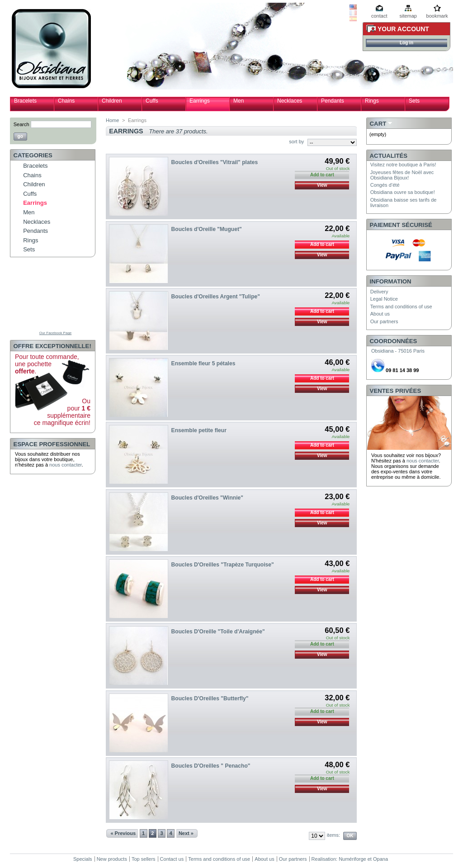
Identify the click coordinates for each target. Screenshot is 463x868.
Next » (186, 833)
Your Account (403, 29)
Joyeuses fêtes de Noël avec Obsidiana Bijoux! (402, 175)
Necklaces (290, 101)
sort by (296, 142)
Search (21, 124)
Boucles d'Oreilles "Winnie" (207, 498)
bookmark (437, 16)
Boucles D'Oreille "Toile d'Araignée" (218, 632)
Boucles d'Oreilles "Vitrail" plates (215, 162)
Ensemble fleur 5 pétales (203, 363)
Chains (66, 101)
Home (112, 120)
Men (239, 101)
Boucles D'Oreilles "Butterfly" (210, 698)
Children (112, 101)
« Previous (123, 833)
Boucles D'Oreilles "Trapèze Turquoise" (223, 565)
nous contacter (66, 465)
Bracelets (25, 101)
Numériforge (352, 859)
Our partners (384, 321)
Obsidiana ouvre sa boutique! (403, 192)
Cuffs (152, 101)
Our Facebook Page (56, 333)
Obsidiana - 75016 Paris (398, 351)
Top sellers (144, 859)
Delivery (379, 292)
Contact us (172, 859)
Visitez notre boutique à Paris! (403, 165)
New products (112, 859)
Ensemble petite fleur (199, 430)
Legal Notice (384, 299)
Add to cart (322, 244)
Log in (406, 43)
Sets (414, 101)
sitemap (408, 16)
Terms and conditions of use (401, 307)
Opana (380, 859)
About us (380, 314)
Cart (378, 124)
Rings (372, 101)
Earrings (200, 101)
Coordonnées (394, 341)
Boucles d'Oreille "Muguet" (207, 229)
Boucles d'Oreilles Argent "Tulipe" (216, 297)
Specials (83, 859)
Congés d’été (385, 185)
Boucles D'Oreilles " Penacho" (211, 766)
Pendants (333, 101)
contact (379, 16)
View (322, 185)
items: (333, 835)
